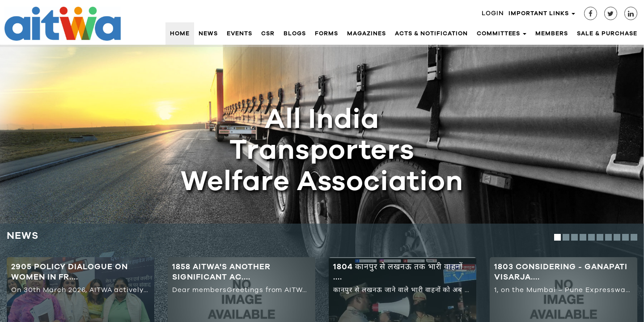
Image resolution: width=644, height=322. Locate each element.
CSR (268, 34)
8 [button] (617, 237)
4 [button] (583, 237)
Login (493, 13)
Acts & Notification (431, 34)
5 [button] (591, 237)
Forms (326, 34)
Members (552, 34)
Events (240, 34)
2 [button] (566, 237)
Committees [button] (502, 34)
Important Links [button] (542, 13)
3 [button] (574, 237)
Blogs (295, 34)
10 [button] (634, 237)
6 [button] (600, 237)
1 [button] (557, 237)
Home (180, 34)
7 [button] (608, 237)
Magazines (366, 34)
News (208, 34)
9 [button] (625, 237)
